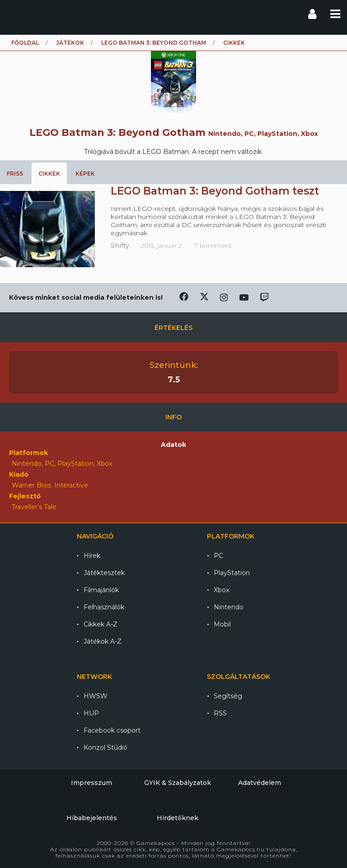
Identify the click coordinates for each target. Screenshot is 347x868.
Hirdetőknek (178, 818)
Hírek (92, 556)
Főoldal (25, 43)
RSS (220, 713)
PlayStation (232, 573)
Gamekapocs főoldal (15, 14)
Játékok (70, 43)
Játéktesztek (104, 573)
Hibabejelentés (92, 818)
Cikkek (49, 174)
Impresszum (91, 783)
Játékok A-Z (103, 641)
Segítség (228, 696)
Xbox (221, 590)
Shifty (120, 246)
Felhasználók (104, 607)
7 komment (213, 246)
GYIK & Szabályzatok (178, 783)
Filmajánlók (101, 590)
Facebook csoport (112, 730)
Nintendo (229, 607)
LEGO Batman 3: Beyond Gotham (154, 43)
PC (218, 556)
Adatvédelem (260, 783)
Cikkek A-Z (101, 624)
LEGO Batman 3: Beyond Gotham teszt (215, 191)
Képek (85, 174)
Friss (15, 174)
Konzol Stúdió (106, 747)
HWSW (96, 696)
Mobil (222, 624)
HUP (91, 713)
